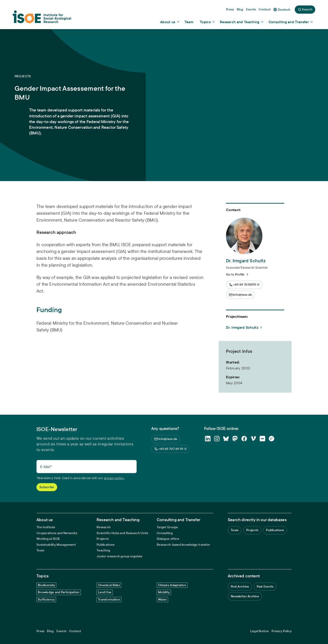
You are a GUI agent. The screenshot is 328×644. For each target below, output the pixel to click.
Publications (105, 545)
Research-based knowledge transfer (183, 545)
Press (40, 631)
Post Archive (240, 586)
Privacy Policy (282, 631)
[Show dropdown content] (170, 22)
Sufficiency (46, 599)
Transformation (109, 599)
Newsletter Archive (245, 596)
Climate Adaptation (172, 585)
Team (40, 550)
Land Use (105, 592)
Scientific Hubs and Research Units (122, 533)
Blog (50, 631)
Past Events (265, 586)
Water (162, 599)
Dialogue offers (168, 539)
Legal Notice (260, 631)
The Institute (46, 527)
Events (61, 631)
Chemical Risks (109, 585)
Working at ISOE (48, 539)
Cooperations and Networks (57, 533)
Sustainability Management (56, 545)
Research (104, 527)
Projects (103, 539)
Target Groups (167, 527)
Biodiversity (46, 585)
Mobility (164, 592)
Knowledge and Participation (59, 592)
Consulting (165, 533)
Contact (75, 631)
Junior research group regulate (119, 556)
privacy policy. (114, 478)
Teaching (103, 550)
